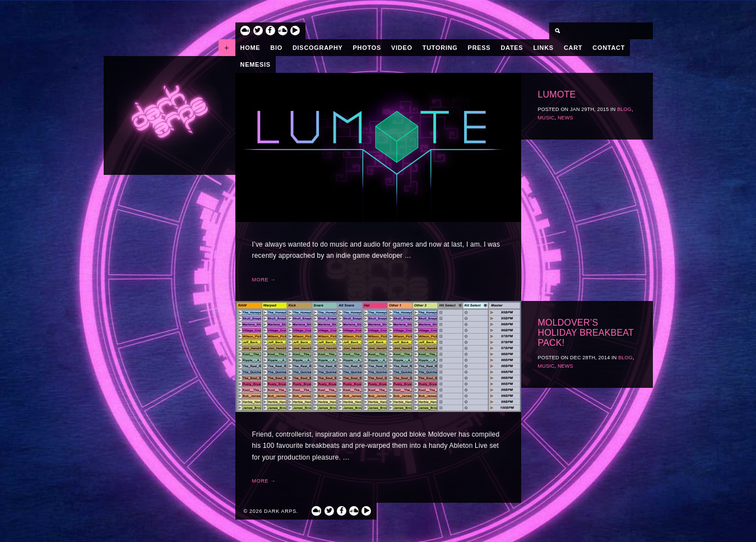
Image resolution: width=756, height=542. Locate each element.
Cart (573, 48)
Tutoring (440, 48)
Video (402, 48)
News (565, 118)
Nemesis (256, 64)
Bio (276, 48)
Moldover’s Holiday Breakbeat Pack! (586, 333)
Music (546, 118)
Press (479, 48)
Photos (367, 48)
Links (543, 48)
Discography (318, 48)
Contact (609, 48)
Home (251, 48)
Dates (512, 48)
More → (264, 280)
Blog (624, 109)
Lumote (557, 94)
